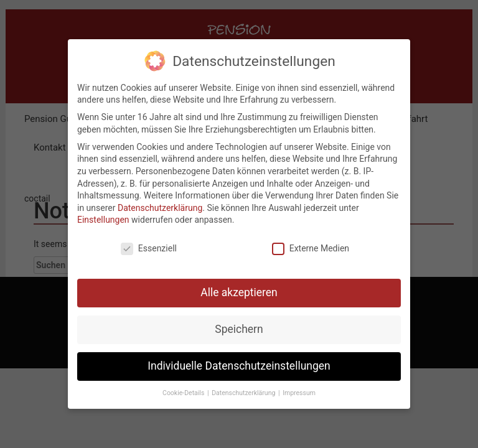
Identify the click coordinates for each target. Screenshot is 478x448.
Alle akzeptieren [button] (239, 286)
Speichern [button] (239, 323)
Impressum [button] (299, 387)
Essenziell (149, 242)
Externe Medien (311, 242)
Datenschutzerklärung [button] (244, 387)
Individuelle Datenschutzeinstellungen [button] (239, 360)
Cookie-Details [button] (184, 387)
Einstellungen (103, 214)
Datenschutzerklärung (160, 202)
